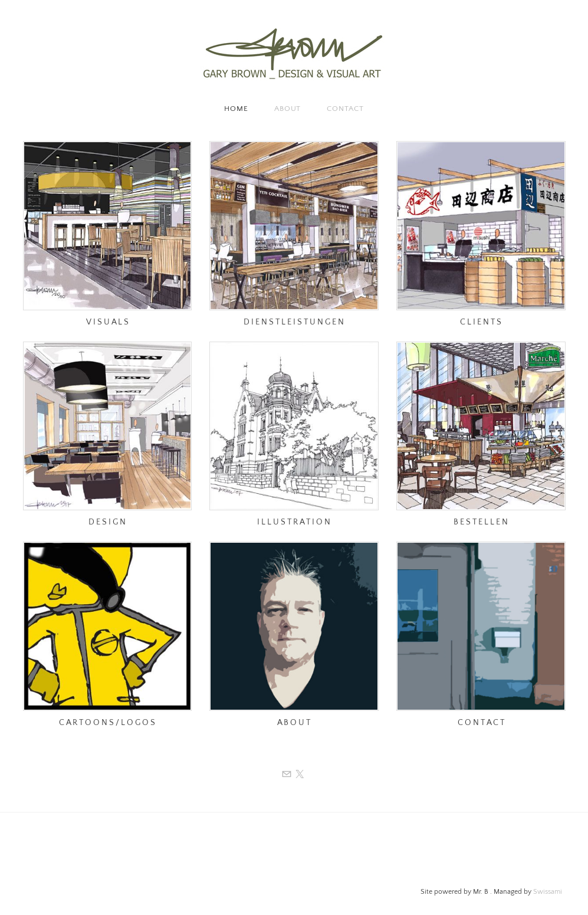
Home (236, 109)
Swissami (548, 892)
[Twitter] (300, 775)
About (288, 109)
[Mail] (287, 775)
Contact (345, 109)
